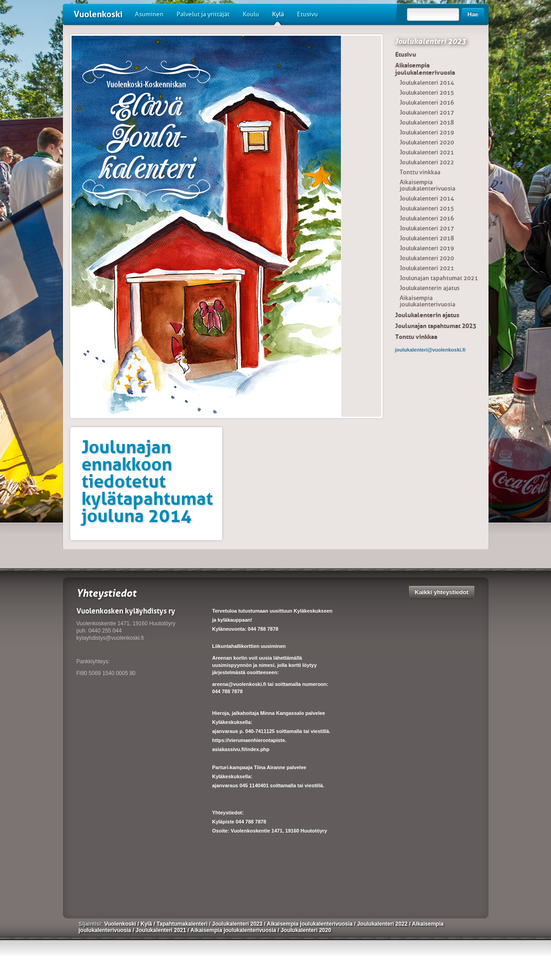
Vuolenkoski (98, 14)
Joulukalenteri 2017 (427, 112)
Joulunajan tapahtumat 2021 (439, 278)
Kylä (278, 18)
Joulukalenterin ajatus (430, 288)
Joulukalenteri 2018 (427, 122)
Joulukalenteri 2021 (427, 152)
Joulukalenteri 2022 (427, 162)
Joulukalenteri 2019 (427, 132)
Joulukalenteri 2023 (430, 41)
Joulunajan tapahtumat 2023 (436, 326)
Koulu (251, 14)
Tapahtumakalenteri (183, 924)
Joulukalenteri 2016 (427, 102)
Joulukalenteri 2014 (427, 83)
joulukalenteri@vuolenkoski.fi (431, 350)
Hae (473, 14)
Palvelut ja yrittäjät (203, 14)
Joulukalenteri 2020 (427, 142)
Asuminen (149, 14)
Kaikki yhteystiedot (442, 592)
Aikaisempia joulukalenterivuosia (425, 69)
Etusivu (307, 14)
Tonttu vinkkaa (420, 172)
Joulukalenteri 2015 (427, 93)
